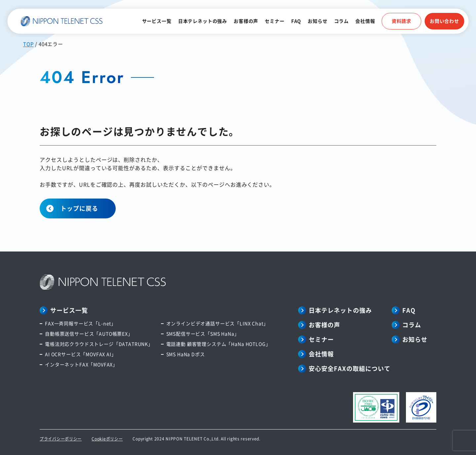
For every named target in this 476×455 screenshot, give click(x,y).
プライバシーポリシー (61, 439)
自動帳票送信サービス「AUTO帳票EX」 (89, 334)
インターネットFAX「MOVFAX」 (81, 364)
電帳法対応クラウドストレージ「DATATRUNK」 (99, 344)
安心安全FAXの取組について (350, 368)
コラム (342, 21)
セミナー (275, 21)
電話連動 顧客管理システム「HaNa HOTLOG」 (218, 344)
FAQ (296, 21)
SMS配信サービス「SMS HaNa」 (203, 334)
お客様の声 (246, 21)
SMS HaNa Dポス (186, 354)
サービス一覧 (157, 21)
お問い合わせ (444, 21)
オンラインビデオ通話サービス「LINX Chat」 (217, 323)
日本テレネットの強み (203, 21)
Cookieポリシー (107, 439)
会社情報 (365, 21)
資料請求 (401, 21)
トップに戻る (79, 208)
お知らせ (317, 21)
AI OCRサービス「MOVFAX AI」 (81, 354)
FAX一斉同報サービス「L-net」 (80, 323)
